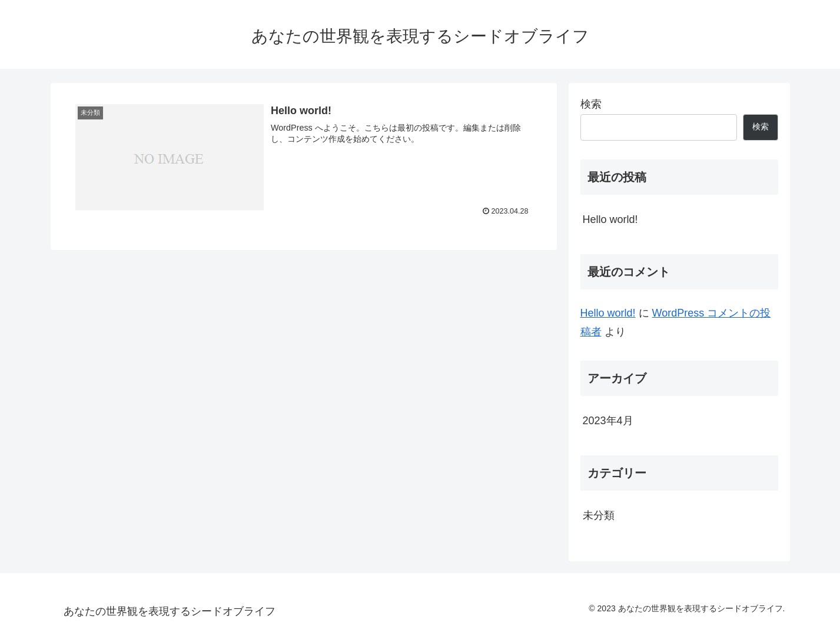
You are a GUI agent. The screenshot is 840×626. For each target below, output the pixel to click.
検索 (591, 104)
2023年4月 (608, 421)
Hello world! (610, 219)
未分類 (599, 515)
